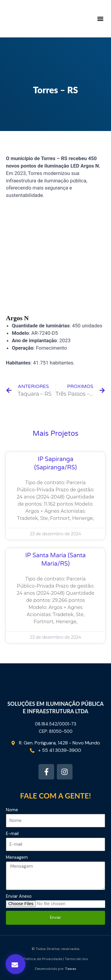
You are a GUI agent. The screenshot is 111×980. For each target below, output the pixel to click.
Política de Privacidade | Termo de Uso (56, 959)
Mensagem (17, 857)
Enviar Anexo (19, 896)
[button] (100, 19)
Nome (12, 810)
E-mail (12, 834)
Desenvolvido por (56, 969)
